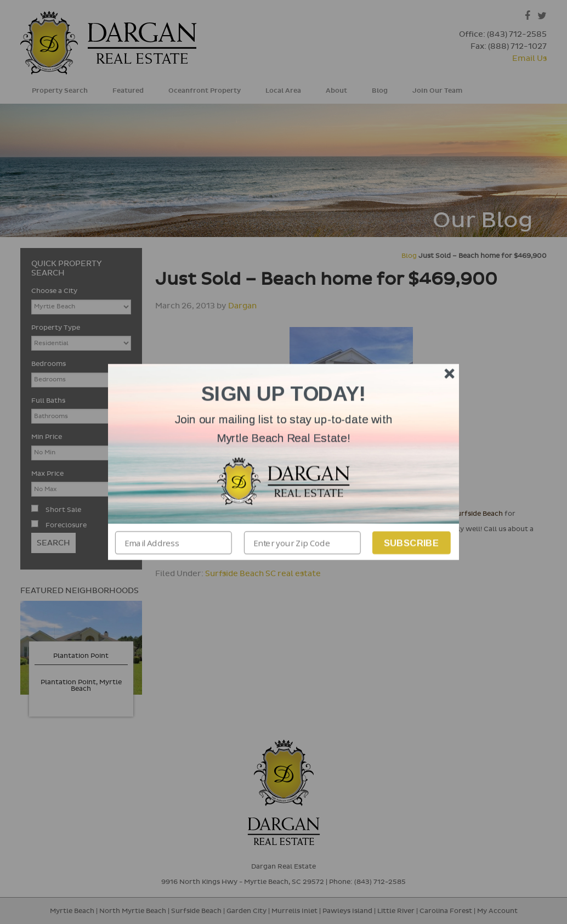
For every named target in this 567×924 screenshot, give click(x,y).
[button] (283, 429)
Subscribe (412, 543)
